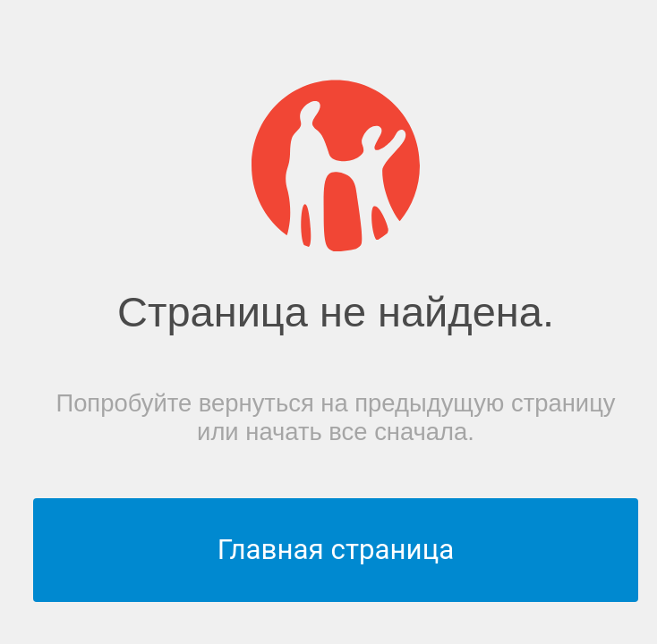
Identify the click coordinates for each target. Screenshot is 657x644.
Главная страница (336, 550)
